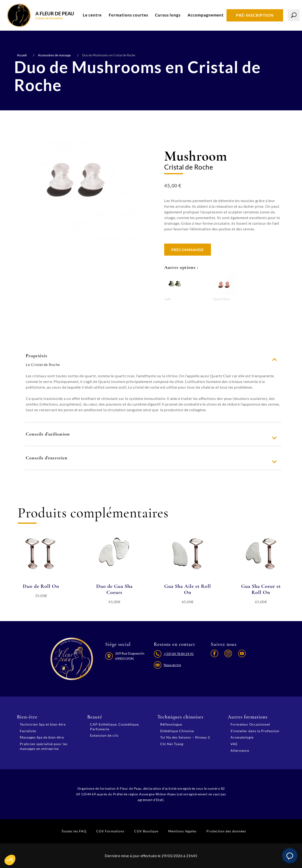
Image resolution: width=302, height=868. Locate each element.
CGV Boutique (146, 831)
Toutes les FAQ (74, 831)
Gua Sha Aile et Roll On (188, 589)
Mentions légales (182, 831)
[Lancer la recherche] (294, 15)
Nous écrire (172, 665)
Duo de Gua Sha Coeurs (114, 589)
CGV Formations (110, 831)
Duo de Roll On (41, 586)
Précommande (188, 250)
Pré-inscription (255, 15)
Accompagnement (206, 15)
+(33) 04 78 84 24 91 (179, 654)
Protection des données (226, 831)
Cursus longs (168, 15)
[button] (290, 856)
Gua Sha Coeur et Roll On (261, 589)
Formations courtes (128, 15)
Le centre (92, 15)
